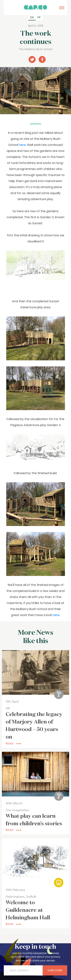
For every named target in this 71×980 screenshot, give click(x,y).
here (22, 145)
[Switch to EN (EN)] (32, 17)
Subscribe (55, 970)
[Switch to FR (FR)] (39, 17)
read (13, 743)
